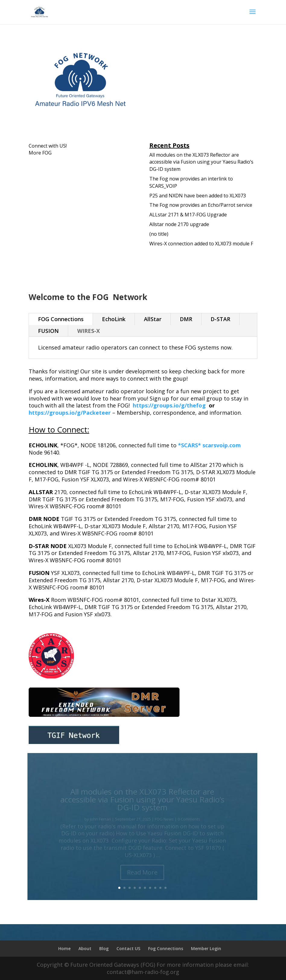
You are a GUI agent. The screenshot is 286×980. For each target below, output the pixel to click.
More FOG (40, 153)
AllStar (153, 319)
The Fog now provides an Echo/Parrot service (201, 205)
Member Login (206, 948)
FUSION (48, 331)
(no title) (159, 234)
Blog (104, 948)
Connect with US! (48, 146)
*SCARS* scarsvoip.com (209, 445)
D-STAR (220, 319)
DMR (186, 319)
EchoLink (114, 319)
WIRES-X (89, 331)
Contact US (128, 948)
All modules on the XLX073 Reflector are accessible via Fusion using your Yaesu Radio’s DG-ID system (201, 162)
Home (64, 948)
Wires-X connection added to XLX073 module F (201, 244)
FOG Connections (61, 319)
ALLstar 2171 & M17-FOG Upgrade (188, 215)
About (85, 948)
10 (165, 888)
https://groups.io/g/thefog (169, 405)
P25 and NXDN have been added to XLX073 (198, 196)
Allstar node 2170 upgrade (179, 224)
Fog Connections (166, 948)
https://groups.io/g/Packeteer (70, 413)
